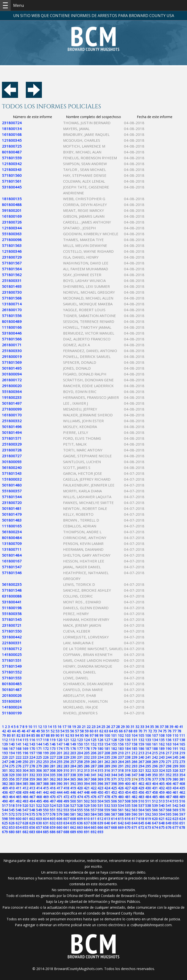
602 (32, 819)
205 (87, 753)
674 (155, 827)
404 (155, 784)
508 (128, 801)
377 (155, 779)
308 (53, 770)
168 (19, 749)
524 (53, 806)
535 (128, 806)
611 (93, 819)
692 (93, 832)
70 (140, 731)
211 (128, 753)
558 (100, 810)
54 (62, 731)
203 (73, 753)
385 (25, 784)
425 (114, 788)
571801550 (12, 631)
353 (175, 775)
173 (53, 749)
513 (162, 801)
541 (168, 806)
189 (162, 749)
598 (5, 819)
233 (93, 757)
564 (141, 810)
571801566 (12, 339)
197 (32, 753)
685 (46, 832)
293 (134, 766)
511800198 (12, 608)
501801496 (12, 427)
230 (73, 757)
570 (182, 810)
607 (66, 819)
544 (5, 810)
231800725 (12, 146)
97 (92, 735)
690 (80, 832)
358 (25, 779)
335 (53, 775)
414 (39, 788)
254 (53, 762)
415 (46, 788)
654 (19, 827)
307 (46, 770)
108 (162, 735)
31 (132, 727)
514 (168, 801)
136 (168, 740)
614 (114, 819)
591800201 (12, 210)
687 (59, 832)
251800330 (12, 351)
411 (19, 788)
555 (80, 810)
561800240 (12, 467)
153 (100, 744)
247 (5, 762)
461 (175, 792)
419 (73, 788)
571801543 (12, 473)
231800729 (12, 257)
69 (135, 731)
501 (80, 801)
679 (5, 832)
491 (12, 801)
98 (96, 735)
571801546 (12, 573)
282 (59, 766)
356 (12, 779)
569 (175, 810)
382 (5, 784)
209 (114, 753)
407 (175, 784)
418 (66, 788)
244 (168, 757)
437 (12, 792)
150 (80, 744)
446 (73, 792)
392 (73, 784)
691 (87, 832)
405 (162, 784)
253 (46, 762)
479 (114, 797)
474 (80, 797)
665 (93, 827)
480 (121, 797)
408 (182, 784)
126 (100, 740)
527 (73, 806)
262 (107, 762)
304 (25, 770)
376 (148, 779)
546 (19, 810)
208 (107, 753)
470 (53, 797)
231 (80, 757)
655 (25, 827)
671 (134, 827)
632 (53, 823)
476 (93, 797)
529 (87, 806)
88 (48, 735)
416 (53, 788)
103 (128, 735)
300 (182, 766)
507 (121, 801)
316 (107, 770)
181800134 (12, 129)
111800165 (12, 526)
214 (148, 753)
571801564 (12, 269)
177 (80, 749)
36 (157, 727)
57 (77, 731)
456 (141, 792)
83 (23, 735)
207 (100, 753)
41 (181, 727)
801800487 (12, 152)
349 (148, 775)
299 (175, 766)
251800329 (12, 444)
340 (87, 775)
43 (9, 731)
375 (141, 779)
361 (46, 779)
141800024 (12, 707)
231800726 (12, 222)
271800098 (12, 240)
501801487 (12, 690)
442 (46, 792)
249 (19, 762)
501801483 (12, 520)
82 (19, 735)
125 (93, 740)
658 (46, 827)
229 (66, 757)
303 (19, 770)
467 (32, 797)
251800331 (12, 280)
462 (182, 792)
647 (155, 823)
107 (155, 735)
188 (155, 749)
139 (5, 744)
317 (114, 770)
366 (80, 779)
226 (46, 757)
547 (25, 810)
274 (5, 766)
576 (39, 814)
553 (66, 810)
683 (32, 832)
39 (171, 727)
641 (114, 823)
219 (182, 753)
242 (155, 757)
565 (148, 810)
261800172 (12, 380)
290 (114, 766)
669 (121, 827)
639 (100, 823)
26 (108, 727)
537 (141, 806)
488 (175, 797)
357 (19, 779)
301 (5, 770)
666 (100, 827)
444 (59, 792)
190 (168, 749)
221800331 (12, 643)
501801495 (12, 368)
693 (100, 832)
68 (131, 731)
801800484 (12, 538)
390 (59, 784)
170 (32, 749)
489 (182, 797)
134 (155, 740)
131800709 (12, 543)
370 (107, 779)
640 (107, 823)
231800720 (12, 503)
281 (53, 766)
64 (111, 731)
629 (32, 823)
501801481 (12, 508)
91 (62, 735)
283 (66, 766)
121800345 (12, 140)
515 (175, 801)
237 (121, 757)
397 (107, 784)
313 (87, 770)
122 (73, 740)
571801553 (12, 678)
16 (59, 727)
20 (79, 727)
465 (19, 797)
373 (128, 779)
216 (162, 753)
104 (134, 735)
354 (182, 775)
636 (80, 823)
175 (66, 749)
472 (66, 797)
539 (155, 806)
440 (32, 792)
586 (107, 814)
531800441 (12, 602)
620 (155, 819)
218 (175, 753)
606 (59, 819)
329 (12, 775)
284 (73, 766)
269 (155, 762)
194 (12, 753)
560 (114, 810)
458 (155, 792)
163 (168, 744)
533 (114, 806)
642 (121, 823)
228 (59, 757)
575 (32, 814)
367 (87, 779)
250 (25, 762)
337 (66, 775)
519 (19, 806)
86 (38, 735)
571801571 (12, 438)
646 (148, 823)
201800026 (12, 695)
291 (121, 766)
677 (175, 827)
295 (148, 766)
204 (80, 753)
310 (66, 770)
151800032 (12, 479)
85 (33, 735)
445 (66, 792)
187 (148, 749)
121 (66, 740)
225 (39, 757)
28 (118, 727)
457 (148, 792)
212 (134, 753)
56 (72, 731)
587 (114, 814)
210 (121, 753)
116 (32, 740)
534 (121, 806)
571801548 (12, 590)
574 (25, 814)
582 (80, 814)
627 (19, 823)
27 (113, 727)
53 (57, 731)
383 (12, 784)
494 (32, 801)
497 (53, 801)
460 (168, 792)
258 (80, 762)
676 (168, 827)
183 (121, 749)
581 (73, 814)
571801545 (12, 619)
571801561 (12, 181)
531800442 (12, 637)
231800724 (12, 123)
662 (73, 827)
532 (107, 806)
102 (121, 735)
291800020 (12, 386)
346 (128, 775)
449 (93, 792)
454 (128, 792)
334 (46, 775)
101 (114, 735)
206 (93, 753)
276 (19, 766)
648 (162, 823)
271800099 (12, 409)
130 (128, 740)
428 (134, 788)
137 (175, 740)
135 (162, 740)
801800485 (12, 684)
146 (53, 744)
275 (12, 766)
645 (141, 823)
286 (87, 766)
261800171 (12, 345)
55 (67, 731)
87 (43, 735)
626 (12, 823)
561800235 (12, 584)
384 (19, 784)
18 (69, 727)
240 (141, 757)
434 (175, 788)
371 (114, 779)
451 (107, 792)
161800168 (12, 134)
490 (5, 801)
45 (19, 731)
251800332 (12, 421)
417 (59, 788)
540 (162, 806)
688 (66, 832)
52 (53, 731)
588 (121, 814)
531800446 (12, 333)
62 (101, 731)
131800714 (12, 304)
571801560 (12, 175)
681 (19, 832)
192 (182, 749)
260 (93, 762)
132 (141, 740)
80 (9, 735)
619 (148, 819)
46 (23, 731)
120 (59, 740)
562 (128, 810)
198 (39, 753)
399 (121, 784)
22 (89, 727)
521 (32, 806)
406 (168, 784)
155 (114, 744)
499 (66, 801)
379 (168, 779)
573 (19, 814)
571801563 (12, 245)
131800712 (12, 649)
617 (134, 819)
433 (168, 788)
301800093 (12, 462)
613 (107, 819)
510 (141, 801)
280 (46, 766)
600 (19, 819)
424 (107, 788)
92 (67, 735)
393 (80, 784)
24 (98, 727)
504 (100, 801)
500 (73, 801)
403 (148, 784)
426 (121, 788)
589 (128, 814)
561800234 (12, 532)
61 (96, 731)
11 (35, 727)
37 (162, 727)
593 (155, 814)
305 (32, 770)
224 (32, 757)
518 (12, 806)
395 (93, 784)
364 (66, 779)
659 (53, 827)
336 (59, 775)
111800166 (12, 327)
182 (114, 749)
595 (168, 814)
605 (53, 819)
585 (100, 814)
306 (39, 770)
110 (175, 735)
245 (175, 757)
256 (66, 762)
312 (80, 770)
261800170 (12, 310)
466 (25, 797)
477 (100, 797)
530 (93, 806)
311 (73, 770)
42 (4, 731)
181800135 (12, 199)
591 (141, 814)
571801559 (12, 158)
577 (46, 814)
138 (182, 740)
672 (141, 827)
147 (59, 744)
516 (182, 801)
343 (107, 775)
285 (80, 766)
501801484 (12, 555)
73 (155, 731)
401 (134, 784)
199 (46, 753)
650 (175, 823)
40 (176, 727)
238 (128, 757)
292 (128, 766)
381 (182, 779)
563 (134, 810)
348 (141, 775)
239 (134, 757)
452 (114, 792)
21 (84, 727)
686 (53, 832)
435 (182, 788)
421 (87, 788)
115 (25, 740)
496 (46, 801)
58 (82, 731)
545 (12, 810)
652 (5, 827)
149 (73, 744)
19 (74, 727)
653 (12, 827)
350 (155, 775)
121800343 (12, 169)
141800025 (12, 654)
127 (107, 740)
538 (148, 806)
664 (87, 827)
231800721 (12, 625)
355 (5, 779)
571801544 (12, 497)
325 (168, 770)
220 (5, 757)
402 (141, 784)
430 (148, 788)
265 (128, 762)
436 (5, 792)
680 (12, 832)
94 (77, 735)
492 (19, 801)
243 (162, 757)
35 (152, 727)
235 (107, 757)
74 (160, 731)
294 (141, 766)
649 (168, 823)
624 (182, 819)
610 (87, 819)
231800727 (12, 456)
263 (114, 762)
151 (87, 744)
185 (134, 749)
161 (155, 744)
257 (73, 762)
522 (39, 806)
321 (141, 770)
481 (128, 797)
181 (107, 749)
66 (121, 731)
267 (141, 762)
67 (126, 731)
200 (53, 753)
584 (93, 814)
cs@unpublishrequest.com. (151, 925)
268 (148, 762)
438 (19, 792)
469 (46, 797)
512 (155, 801)
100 (107, 735)
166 (5, 749)
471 (59, 797)
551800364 (12, 392)
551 (53, 810)
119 (53, 740)
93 (72, 735)
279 (39, 766)
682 (25, 832)
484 (148, 797)
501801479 (12, 514)
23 (93, 727)
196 (25, 753)
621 (162, 819)
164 (175, 744)
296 (155, 766)
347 (134, 775)
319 (128, 770)
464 (12, 797)
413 (32, 788)
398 (114, 784)
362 (53, 779)
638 (93, 823)
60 (92, 731)
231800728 (12, 450)
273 (182, 762)
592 (148, 814)
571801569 (12, 362)
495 (39, 801)
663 (80, 827)
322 (148, 770)
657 (39, 827)
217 (168, 753)
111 (182, 735)
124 (87, 740)
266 (134, 762)
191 (175, 749)
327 (182, 770)
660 (59, 827)
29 (123, 727)
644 (134, 823)
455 (134, 792)
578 (53, 814)
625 (5, 823)
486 (162, 797)
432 (162, 788)
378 (162, 779)
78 (179, 731)
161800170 (12, 415)
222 (19, 757)
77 (174, 731)
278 (32, 766)
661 (66, 827)
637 (87, 823)
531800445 (12, 187)
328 (5, 775)
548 (32, 810)
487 (168, 797)
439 (25, 792)
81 (14, 735)
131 (134, 740)
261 (100, 762)
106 (148, 735)
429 (141, 788)
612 (100, 819)
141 (19, 744)
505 (107, 801)
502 (87, 801)
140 (12, 744)
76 (169, 731)
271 (168, 762)
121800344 (12, 228)
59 (87, 731)
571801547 (12, 567)
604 (46, 819)
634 (66, 823)
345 (121, 775)
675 (162, 827)
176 (73, 749)
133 (148, 740)
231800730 (12, 292)
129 (121, 740)
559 (107, 810)
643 (128, 823)
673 (148, 827)
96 (87, 735)
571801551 (12, 660)
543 (182, 806)
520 (25, 806)
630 (39, 823)
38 (167, 727)
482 (134, 797)
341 (93, 775)
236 (114, 757)
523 (46, 806)
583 (87, 814)
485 (155, 797)
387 (39, 784)
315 (100, 770)
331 (25, 775)
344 (114, 775)
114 (19, 740)
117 (39, 740)
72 (150, 731)
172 (46, 749)
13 (45, 727)
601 (25, 819)
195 (19, 753)
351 (162, 775)
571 (5, 814)
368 (93, 779)
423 (100, 788)
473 (73, 797)
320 (134, 770)
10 (30, 727)
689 (73, 832)
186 (141, 749)
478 (107, 797)
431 (155, 788)
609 (80, 819)
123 (80, 740)
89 (53, 735)
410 (12, 788)
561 (121, 810)
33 (142, 727)
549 (39, 810)
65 (116, 731)
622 (168, 819)
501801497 (12, 403)
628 (25, 823)
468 (39, 797)
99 (101, 735)
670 (128, 827)
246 (182, 757)
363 (59, 779)
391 (66, 784)
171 (39, 749)
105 (141, 735)
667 (107, 827)
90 (57, 735)
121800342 (12, 164)
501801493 (12, 286)
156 (121, 744)
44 (14, 731)
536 (134, 806)
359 (32, 779)
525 (59, 806)
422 (93, 788)
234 (100, 757)
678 (182, 827)
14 (50, 727)
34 (147, 727)
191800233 (12, 397)
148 (66, 744)
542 (175, 806)
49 (38, 731)
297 (162, 766)
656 (32, 827)
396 (100, 784)
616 (128, 819)
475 (87, 797)
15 (55, 727)
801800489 (12, 321)
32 (137, 727)
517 (5, 806)
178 (87, 749)
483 (141, 797)
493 (25, 801)
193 (5, 753)
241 (148, 757)
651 (182, 823)
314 (93, 770)
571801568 (12, 298)
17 (64, 727)
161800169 (12, 216)
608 (73, 819)
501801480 (12, 485)
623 (175, 819)
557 (93, 810)
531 (100, 806)
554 (73, 810)
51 (48, 731)
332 (32, 775)
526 (66, 806)
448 (87, 792)
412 (25, 788)
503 (93, 801)
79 (4, 735)
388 (46, 784)
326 (175, 770)
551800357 (12, 491)
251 (32, 762)
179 (93, 749)
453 (121, 792)
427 (128, 788)
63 (106, 731)
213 (141, 753)
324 (162, 770)
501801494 (12, 432)
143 (32, 744)
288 (100, 766)
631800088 (12, 596)
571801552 (12, 672)
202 (66, 753)
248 (12, 762)
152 (93, 744)
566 (155, 810)
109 (168, 735)
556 (87, 810)
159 (141, 744)
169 (25, 749)
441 (39, 792)
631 (46, 823)
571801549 (12, 666)
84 (28, 735)
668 (114, 827)
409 (5, 788)
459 (162, 792)
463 (5, 797)
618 (141, 819)
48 (33, 731)
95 (82, 735)
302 (12, 770)
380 (175, 779)
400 (128, 784)
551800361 (12, 701)
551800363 (12, 234)
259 (87, 762)
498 (59, 801)
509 (134, 801)
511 (148, 801)
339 (80, 775)
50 (43, 731)
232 (87, 757)
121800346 (12, 251)
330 (19, 775)
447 (80, 792)
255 (59, 762)
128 (114, 740)
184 (128, 749)
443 (53, 792)
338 (73, 775)
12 (40, 727)
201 (59, 753)
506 (114, 801)
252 (39, 762)
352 (168, 775)
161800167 (12, 561)
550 (46, 810)
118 (46, 740)
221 (12, 757)
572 (12, 814)
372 (121, 779)
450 (100, 792)
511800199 (12, 713)
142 (25, 744)
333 (39, 775)
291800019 (12, 356)
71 (145, 731)
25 (103, 727)
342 (100, 775)
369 (100, 779)
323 (155, 770)
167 (12, 749)
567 (162, 810)
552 (59, 810)
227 (53, 757)
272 (175, 762)
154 (107, 744)
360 (39, 779)
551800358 (12, 614)
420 (80, 788)
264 (121, 762)
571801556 (12, 316)
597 (182, 814)
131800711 (12, 549)
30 (128, 727)
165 (182, 744)
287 (93, 766)
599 (12, 819)
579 (59, 814)
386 (32, 784)
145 (46, 744)
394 (87, 784)
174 (59, 749)
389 (53, 784)
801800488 (12, 205)
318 (121, 770)
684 (39, 832)
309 (59, 770)
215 (155, 753)
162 (162, 744)
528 (80, 806)
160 (148, 744)
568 (168, 810)
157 (128, 744)
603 (39, 819)
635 (73, 823)
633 (59, 823)
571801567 (12, 263)
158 (134, 744)
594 (162, 814)
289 (107, 766)
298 (168, 766)
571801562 (12, 275)
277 (25, 766)
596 (175, 814)
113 (12, 740)
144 (39, 744)
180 (100, 749)
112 (5, 740)
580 (66, 814)
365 (73, 779)
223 (25, 757)
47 (28, 731)
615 (121, 819)
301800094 (12, 374)
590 (134, 814)
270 (162, 762)
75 (165, 731)
